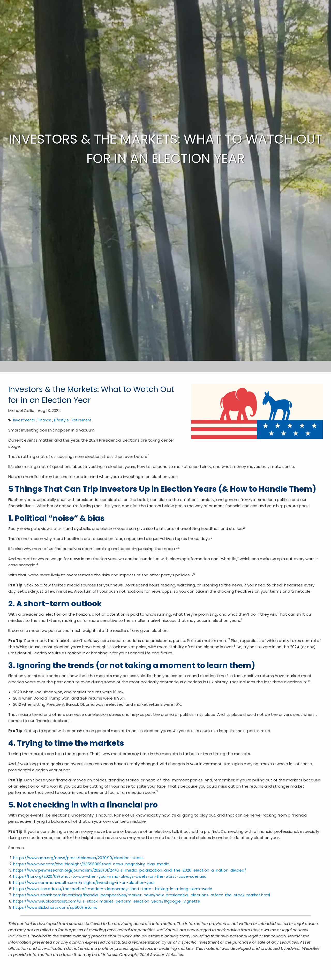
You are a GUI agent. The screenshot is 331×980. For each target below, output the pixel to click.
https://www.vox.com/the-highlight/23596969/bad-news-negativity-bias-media (91, 864)
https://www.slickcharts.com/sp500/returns (55, 907)
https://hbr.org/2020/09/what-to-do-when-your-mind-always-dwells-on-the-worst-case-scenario (110, 876)
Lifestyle (61, 420)
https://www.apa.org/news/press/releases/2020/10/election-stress (78, 858)
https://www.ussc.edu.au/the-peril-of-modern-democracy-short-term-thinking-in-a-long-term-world (113, 889)
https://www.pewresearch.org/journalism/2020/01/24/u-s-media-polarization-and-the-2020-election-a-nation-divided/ (130, 870)
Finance (44, 420)
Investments (24, 420)
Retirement (81, 420)
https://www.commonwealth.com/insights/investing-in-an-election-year (84, 883)
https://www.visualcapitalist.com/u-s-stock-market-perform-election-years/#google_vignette (107, 901)
